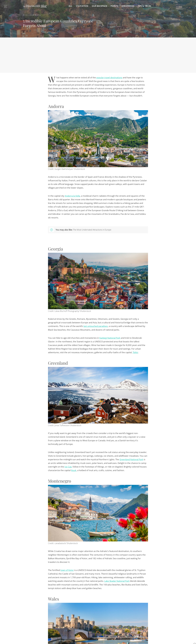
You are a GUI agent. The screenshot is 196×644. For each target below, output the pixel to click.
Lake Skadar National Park (117, 581)
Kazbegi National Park (110, 338)
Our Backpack (99, 6)
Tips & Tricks (144, 6)
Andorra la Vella (72, 196)
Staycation (82, 6)
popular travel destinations (109, 78)
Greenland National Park (131, 459)
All (70, 6)
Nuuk (74, 470)
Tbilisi (135, 352)
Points (114, 6)
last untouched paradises (96, 326)
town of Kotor (67, 570)
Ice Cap (68, 467)
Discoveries (128, 6)
